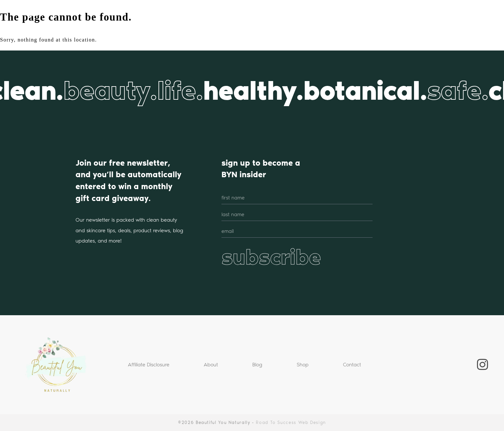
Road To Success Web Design (291, 422)
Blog (257, 365)
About (211, 365)
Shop (303, 365)
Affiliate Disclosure (149, 365)
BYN (38, 13)
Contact (352, 365)
